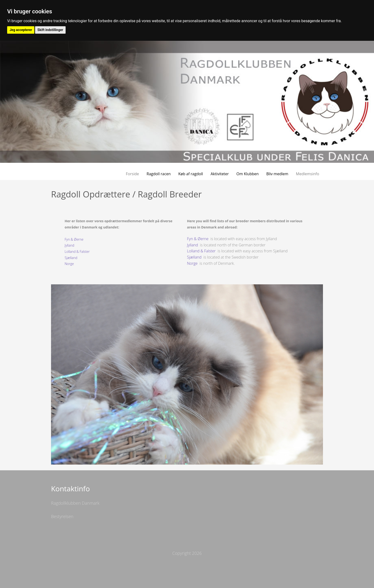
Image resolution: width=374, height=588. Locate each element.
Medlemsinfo (308, 174)
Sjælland (71, 258)
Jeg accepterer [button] (21, 30)
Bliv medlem (277, 174)
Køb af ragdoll (190, 174)
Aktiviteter (220, 174)
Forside (132, 174)
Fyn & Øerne (74, 239)
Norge (69, 264)
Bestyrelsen (62, 516)
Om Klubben (247, 174)
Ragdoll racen (158, 174)
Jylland (69, 245)
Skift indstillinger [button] (50, 30)
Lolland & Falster (77, 252)
